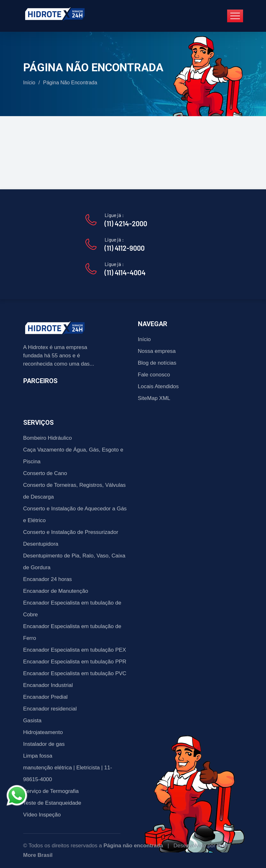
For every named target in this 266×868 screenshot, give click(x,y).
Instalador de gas (44, 744)
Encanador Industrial (48, 685)
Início (29, 83)
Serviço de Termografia (51, 791)
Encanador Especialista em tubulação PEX (75, 650)
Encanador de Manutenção (56, 591)
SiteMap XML (154, 398)
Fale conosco (154, 375)
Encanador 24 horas (48, 579)
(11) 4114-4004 (125, 272)
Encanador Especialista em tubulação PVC (75, 673)
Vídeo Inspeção (42, 815)
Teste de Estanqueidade (52, 803)
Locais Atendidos (158, 386)
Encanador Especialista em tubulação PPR (75, 662)
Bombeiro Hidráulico (48, 438)
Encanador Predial (46, 697)
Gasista (32, 721)
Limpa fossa (38, 756)
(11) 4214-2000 (126, 223)
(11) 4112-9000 (125, 248)
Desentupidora (41, 544)
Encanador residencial (50, 709)
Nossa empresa (157, 351)
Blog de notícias (157, 363)
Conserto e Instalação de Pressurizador (71, 532)
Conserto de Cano (45, 473)
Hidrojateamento (43, 732)
